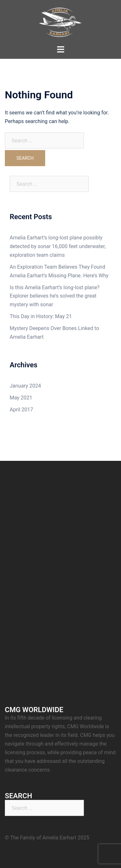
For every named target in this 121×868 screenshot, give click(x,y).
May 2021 (21, 398)
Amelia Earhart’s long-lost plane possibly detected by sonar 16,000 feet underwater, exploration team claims (58, 246)
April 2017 (21, 410)
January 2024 (25, 386)
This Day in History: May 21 (41, 316)
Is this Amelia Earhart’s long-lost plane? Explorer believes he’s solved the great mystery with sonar (55, 296)
